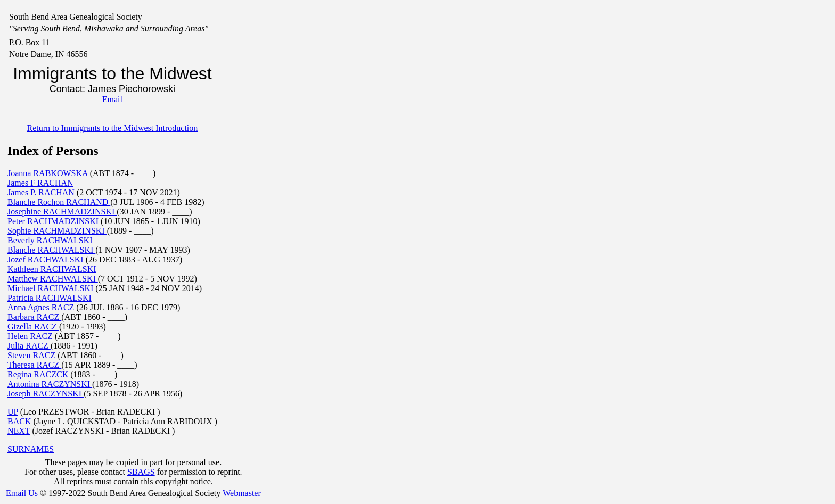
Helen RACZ (31, 336)
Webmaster (242, 493)
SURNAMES (31, 449)
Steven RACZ (32, 355)
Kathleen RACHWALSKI (52, 269)
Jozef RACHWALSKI (47, 259)
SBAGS (141, 472)
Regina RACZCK (39, 374)
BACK (19, 421)
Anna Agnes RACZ (42, 307)
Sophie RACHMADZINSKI (57, 231)
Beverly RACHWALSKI (50, 240)
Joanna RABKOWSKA (49, 173)
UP (13, 412)
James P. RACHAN (42, 192)
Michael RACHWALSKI (51, 288)
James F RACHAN (40, 183)
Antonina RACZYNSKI (50, 384)
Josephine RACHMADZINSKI (62, 212)
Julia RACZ (29, 346)
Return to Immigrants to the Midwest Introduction (112, 128)
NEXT (19, 431)
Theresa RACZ (34, 365)
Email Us (22, 493)
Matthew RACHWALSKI (53, 279)
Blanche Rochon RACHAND (59, 202)
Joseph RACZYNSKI (46, 394)
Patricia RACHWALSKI (50, 298)
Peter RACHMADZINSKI (54, 221)
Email (112, 99)
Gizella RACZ (33, 327)
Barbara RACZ (34, 317)
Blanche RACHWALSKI (51, 250)
